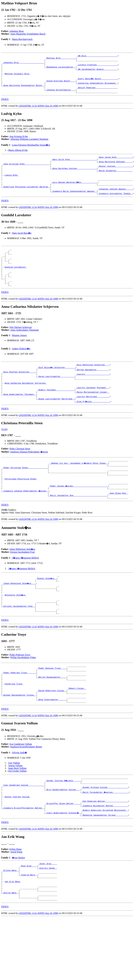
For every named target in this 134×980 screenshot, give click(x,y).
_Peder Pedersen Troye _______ (19, 716)
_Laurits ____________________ (93, 398)
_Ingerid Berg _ (29, 933)
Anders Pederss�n (21, 371)
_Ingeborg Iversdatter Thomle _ (115, 208)
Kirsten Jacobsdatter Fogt (23, 587)
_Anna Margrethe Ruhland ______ (115, 170)
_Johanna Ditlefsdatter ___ (61, 96)
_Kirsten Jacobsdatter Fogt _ (19, 646)
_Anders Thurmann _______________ (56, 417)
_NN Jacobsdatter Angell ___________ (97, 72)
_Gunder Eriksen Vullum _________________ (105, 838)
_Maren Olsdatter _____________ (115, 181)
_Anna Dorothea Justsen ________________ (74, 178)
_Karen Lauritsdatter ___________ (56, 400)
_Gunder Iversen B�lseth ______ (63, 830)
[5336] (4, 458)
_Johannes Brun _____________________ (23, 64)
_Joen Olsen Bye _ (118, 527)
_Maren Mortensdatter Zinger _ (93, 419)
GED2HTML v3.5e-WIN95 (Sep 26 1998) (38, 113)
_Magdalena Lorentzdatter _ (61, 70)
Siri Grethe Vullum (17, 820)
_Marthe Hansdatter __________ (93, 392)
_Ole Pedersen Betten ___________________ (105, 854)
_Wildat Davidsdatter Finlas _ (19, 742)
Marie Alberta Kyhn (18, 157)
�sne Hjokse (18, 913)
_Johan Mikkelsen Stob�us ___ (19, 619)
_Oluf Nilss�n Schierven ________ (56, 390)
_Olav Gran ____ (29, 922)
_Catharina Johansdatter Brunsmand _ (97, 88)
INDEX (5, 106)
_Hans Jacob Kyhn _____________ (115, 165)
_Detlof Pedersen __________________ (97, 94)
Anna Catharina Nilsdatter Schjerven (26, 409)
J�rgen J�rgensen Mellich (25, 593)
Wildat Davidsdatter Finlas (23, 699)
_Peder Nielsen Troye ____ (52, 710)
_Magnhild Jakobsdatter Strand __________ (105, 870)
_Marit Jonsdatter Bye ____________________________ (78, 530)
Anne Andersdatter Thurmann (25, 352)
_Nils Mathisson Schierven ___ (93, 387)
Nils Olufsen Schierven (21, 349)
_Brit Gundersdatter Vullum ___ (63, 841)
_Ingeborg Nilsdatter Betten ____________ (105, 859)
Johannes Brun (17, 31)
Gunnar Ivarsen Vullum (17, 849)
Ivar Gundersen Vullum (21, 793)
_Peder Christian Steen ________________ (25, 498)
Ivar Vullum (14, 812)
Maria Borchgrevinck (22, 39)
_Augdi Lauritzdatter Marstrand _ (56, 427)
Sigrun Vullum (15, 814)
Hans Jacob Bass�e (22, 247)
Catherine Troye (14, 729)
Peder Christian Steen (20, 477)
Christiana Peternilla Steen (21, 511)
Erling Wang (16, 904)
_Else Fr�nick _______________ (93, 430)
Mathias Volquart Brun (17, 78)
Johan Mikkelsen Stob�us (22, 584)
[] (4, 545)
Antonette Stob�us (16, 633)
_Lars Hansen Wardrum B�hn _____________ (74, 194)
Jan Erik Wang (13, 941)
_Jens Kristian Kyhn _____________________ (26, 173)
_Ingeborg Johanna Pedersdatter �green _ (26, 524)
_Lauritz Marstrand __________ (93, 425)
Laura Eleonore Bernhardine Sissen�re (31, 152)
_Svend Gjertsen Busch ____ (61, 86)
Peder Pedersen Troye (20, 696)
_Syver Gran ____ (48, 919)
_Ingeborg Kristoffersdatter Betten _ (23, 862)
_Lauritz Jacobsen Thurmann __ (93, 414)
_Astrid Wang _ (11, 954)
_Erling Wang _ (11, 927)
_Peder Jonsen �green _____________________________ (79, 519)
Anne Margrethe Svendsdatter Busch (28, 34)
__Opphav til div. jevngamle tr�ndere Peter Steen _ (79, 492)
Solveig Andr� (19, 801)
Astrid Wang (16, 907)
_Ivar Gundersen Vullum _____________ (23, 835)
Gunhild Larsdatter (16, 285)
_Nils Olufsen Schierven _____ (19, 395)
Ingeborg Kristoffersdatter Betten (26, 796)
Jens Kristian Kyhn (19, 144)
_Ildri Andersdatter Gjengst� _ (63, 867)
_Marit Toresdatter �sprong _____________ (105, 843)
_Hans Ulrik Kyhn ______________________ (74, 167)
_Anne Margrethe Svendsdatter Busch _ (23, 91)
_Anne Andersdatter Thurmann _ (19, 422)
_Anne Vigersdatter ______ (52, 748)
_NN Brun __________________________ (97, 56)
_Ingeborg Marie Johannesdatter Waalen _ (74, 205)
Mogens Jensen (19, 357)
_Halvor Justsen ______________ (115, 175)
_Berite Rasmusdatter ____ (52, 721)
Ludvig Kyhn (12, 186)
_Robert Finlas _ (77, 734)
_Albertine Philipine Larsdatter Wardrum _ (26, 200)
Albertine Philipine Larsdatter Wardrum (29, 146)
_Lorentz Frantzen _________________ (97, 67)
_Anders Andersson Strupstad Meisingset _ (105, 865)
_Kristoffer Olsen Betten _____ (63, 857)
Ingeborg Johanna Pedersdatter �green (29, 480)
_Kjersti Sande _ (48, 924)
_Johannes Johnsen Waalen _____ (115, 202)
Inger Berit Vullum (17, 817)
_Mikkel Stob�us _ (47, 614)
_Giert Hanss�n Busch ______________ (98, 83)
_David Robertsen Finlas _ (52, 737)
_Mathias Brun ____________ (61, 59)
